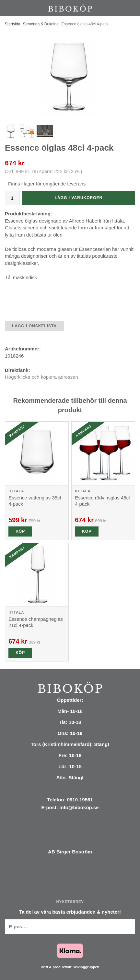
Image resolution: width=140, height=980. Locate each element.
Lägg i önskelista (34, 326)
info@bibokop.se (79, 807)
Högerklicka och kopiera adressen (41, 377)
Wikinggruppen (86, 967)
